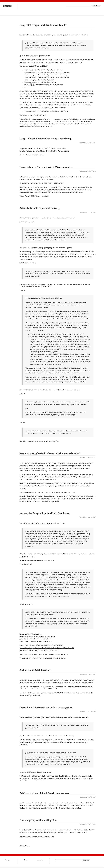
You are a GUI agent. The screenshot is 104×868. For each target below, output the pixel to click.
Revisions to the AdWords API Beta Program (38, 523)
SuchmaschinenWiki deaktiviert (35, 670)
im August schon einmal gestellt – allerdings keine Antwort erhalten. (69, 776)
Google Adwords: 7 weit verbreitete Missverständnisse (46, 167)
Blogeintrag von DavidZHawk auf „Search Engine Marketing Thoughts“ (41, 645)
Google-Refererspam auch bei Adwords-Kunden (43, 25)
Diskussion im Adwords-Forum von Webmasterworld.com (37, 637)
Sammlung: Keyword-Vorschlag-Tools (38, 820)
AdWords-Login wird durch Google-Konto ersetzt (44, 793)
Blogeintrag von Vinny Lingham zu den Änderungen (35, 642)
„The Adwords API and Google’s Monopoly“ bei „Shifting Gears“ (39, 650)
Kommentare (40, 860)
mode (8, 6)
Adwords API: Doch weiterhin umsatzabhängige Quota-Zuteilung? (45, 658)
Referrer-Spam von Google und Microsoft (37, 56)
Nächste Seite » (25, 846)
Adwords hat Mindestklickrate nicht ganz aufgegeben (46, 707)
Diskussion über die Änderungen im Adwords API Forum (37, 560)
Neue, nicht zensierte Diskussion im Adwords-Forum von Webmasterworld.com (44, 654)
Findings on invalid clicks (27, 222)
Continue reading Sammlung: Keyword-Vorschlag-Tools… (37, 836)
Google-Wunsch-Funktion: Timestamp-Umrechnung (45, 139)
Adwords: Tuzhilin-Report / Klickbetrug (40, 208)
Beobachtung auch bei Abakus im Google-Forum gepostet (47, 496)
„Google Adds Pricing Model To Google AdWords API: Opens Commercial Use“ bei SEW (47, 648)
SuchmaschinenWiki (36, 680)
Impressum (8, 860)
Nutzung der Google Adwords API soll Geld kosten (45, 513)
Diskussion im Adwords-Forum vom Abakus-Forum (35, 639)
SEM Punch (26, 177)
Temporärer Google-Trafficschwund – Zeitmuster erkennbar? (50, 453)
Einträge (26, 860)
